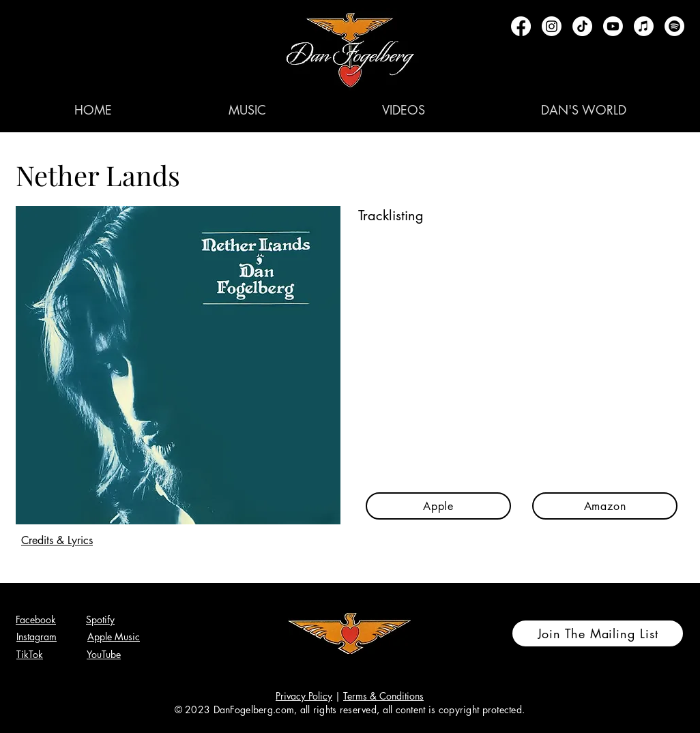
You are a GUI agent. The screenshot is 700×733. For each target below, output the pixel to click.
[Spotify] (674, 26)
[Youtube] (613, 26)
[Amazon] (605, 506)
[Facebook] (521, 26)
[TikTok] (582, 26)
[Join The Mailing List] (598, 633)
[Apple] (438, 506)
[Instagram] (552, 26)
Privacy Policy (304, 696)
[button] (247, 110)
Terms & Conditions (383, 696)
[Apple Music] (644, 26)
